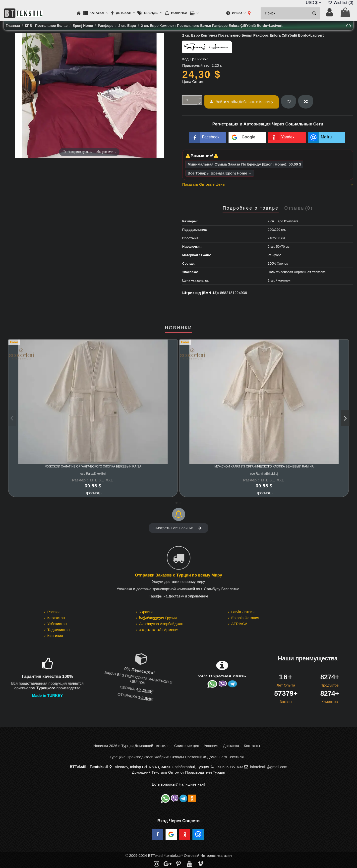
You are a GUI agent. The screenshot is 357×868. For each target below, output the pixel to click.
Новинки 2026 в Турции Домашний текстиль (131, 746)
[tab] (268, 185)
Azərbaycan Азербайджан (161, 624)
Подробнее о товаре (251, 208)
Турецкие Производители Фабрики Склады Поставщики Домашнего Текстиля (177, 757)
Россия (53, 612)
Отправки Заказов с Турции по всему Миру (178, 575)
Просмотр (93, 493)
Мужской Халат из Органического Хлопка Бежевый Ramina (264, 466)
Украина (146, 612)
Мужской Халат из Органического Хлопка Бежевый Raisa (93, 466)
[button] (96, 13)
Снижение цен (187, 746)
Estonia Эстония (245, 618)
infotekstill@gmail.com (268, 767)
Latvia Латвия (243, 612)
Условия (211, 746)
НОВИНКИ (178, 328)
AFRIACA (239, 624)
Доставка (231, 746)
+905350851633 (230, 767)
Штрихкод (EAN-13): (201, 293)
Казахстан (56, 618)
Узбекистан (57, 624)
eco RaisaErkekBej (93, 474)
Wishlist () (340, 3)
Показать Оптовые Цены (268, 184)
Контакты (252, 746)
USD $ (313, 3)
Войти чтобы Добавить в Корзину (242, 102)
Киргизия (55, 636)
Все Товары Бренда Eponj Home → (220, 173)
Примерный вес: (196, 65)
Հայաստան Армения (159, 630)
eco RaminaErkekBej (264, 474)
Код (185, 59)
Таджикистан (59, 630)
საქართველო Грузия (158, 618)
